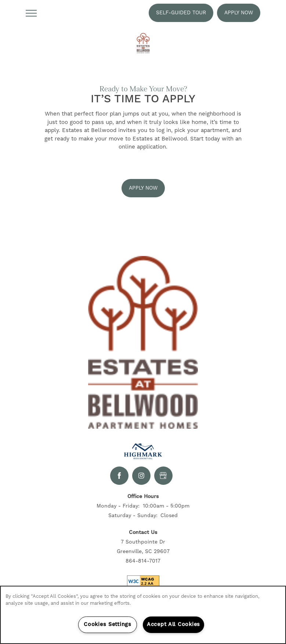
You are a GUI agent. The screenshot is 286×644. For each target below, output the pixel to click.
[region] (143, 615)
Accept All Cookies (173, 625)
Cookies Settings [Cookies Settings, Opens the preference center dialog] (108, 625)
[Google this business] (163, 476)
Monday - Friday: (118, 506)
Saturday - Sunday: (133, 516)
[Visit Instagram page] (141, 476)
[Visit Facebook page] (119, 476)
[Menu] (31, 13)
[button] (181, 13)
